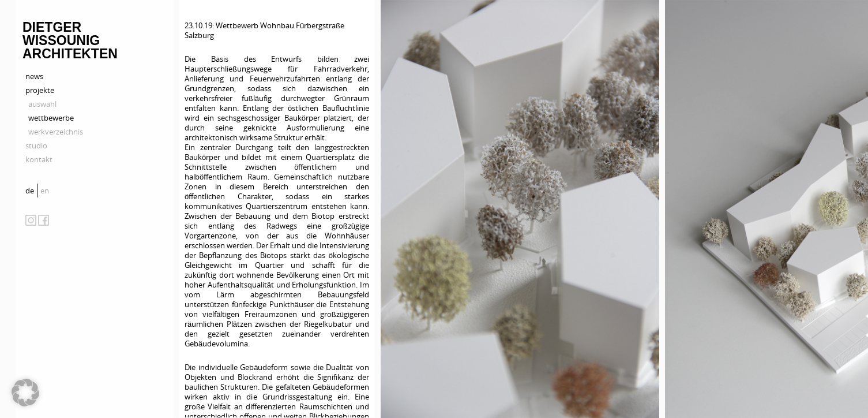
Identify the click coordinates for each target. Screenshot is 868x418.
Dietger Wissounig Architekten (70, 40)
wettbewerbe (51, 118)
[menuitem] (31, 191)
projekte (40, 90)
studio (36, 145)
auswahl (42, 104)
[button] (25, 393)
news (34, 76)
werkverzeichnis (56, 132)
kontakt (39, 159)
